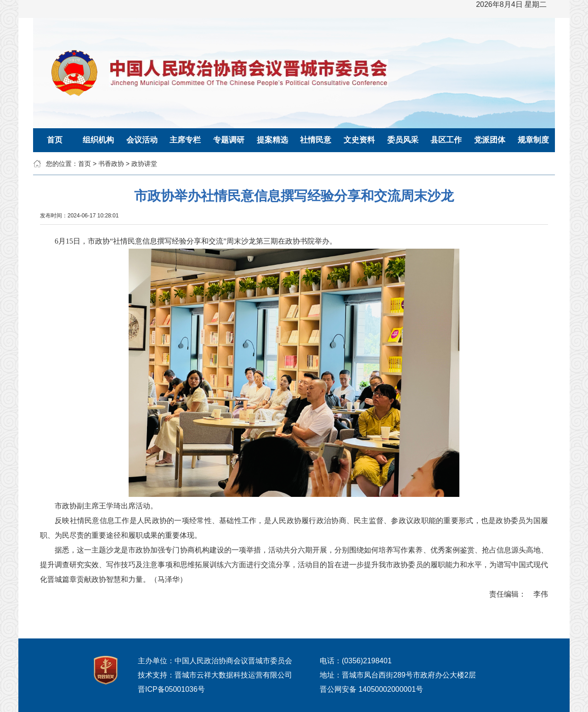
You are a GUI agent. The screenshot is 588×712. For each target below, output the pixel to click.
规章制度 (533, 140)
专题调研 (229, 140)
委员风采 (403, 140)
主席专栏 (185, 140)
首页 (55, 140)
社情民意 (316, 140)
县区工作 (446, 140)
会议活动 (142, 140)
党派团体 (490, 140)
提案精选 (272, 140)
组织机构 (98, 140)
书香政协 (111, 164)
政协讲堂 (144, 164)
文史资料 (359, 140)
